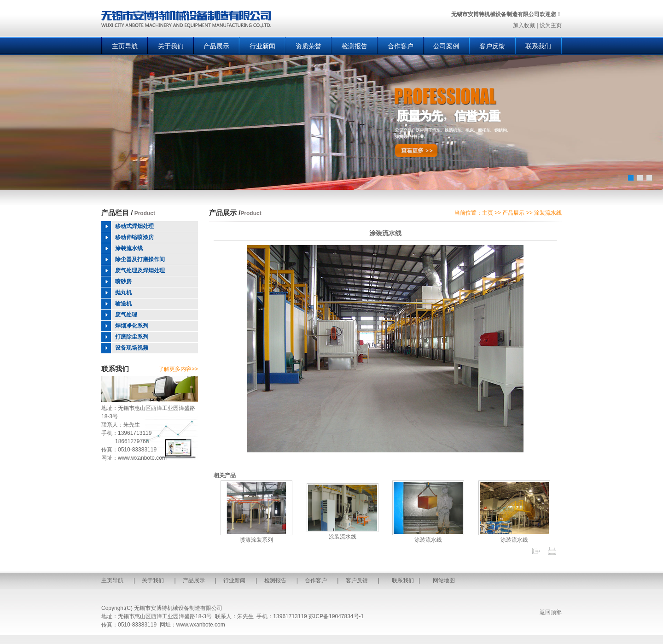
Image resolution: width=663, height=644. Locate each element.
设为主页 (551, 25)
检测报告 (355, 46)
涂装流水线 (343, 533)
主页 (488, 213)
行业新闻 (262, 46)
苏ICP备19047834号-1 (336, 616)
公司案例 (446, 46)
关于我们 (171, 46)
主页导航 (125, 46)
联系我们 (538, 46)
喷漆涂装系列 (256, 537)
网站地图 (444, 580)
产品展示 (216, 46)
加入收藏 (524, 25)
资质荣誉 (308, 46)
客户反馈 (492, 46)
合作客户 (401, 46)
